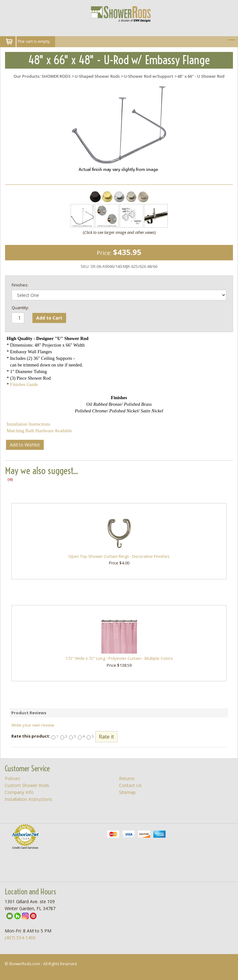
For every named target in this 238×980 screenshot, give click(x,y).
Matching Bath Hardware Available (39, 431)
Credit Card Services (25, 848)
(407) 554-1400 (20, 938)
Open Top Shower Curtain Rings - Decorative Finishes (119, 556)
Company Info (19, 792)
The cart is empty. (34, 41)
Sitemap (127, 792)
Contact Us (130, 785)
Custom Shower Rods (27, 785)
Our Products (26, 76)
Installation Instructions (28, 424)
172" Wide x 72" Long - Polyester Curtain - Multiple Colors (119, 658)
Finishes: (20, 285)
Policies (12, 778)
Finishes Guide (24, 384)
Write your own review (33, 725)
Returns (127, 778)
